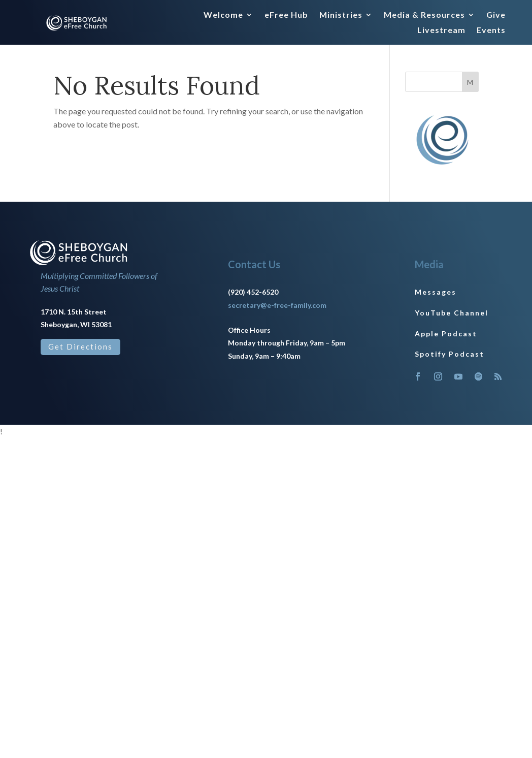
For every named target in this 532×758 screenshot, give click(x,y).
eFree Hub (286, 15)
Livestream (441, 30)
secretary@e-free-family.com (277, 305)
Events (491, 30)
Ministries (341, 15)
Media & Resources (424, 15)
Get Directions (80, 346)
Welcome (223, 15)
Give (496, 15)
